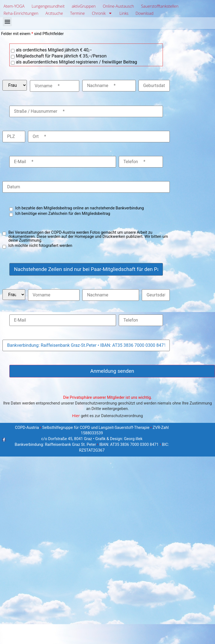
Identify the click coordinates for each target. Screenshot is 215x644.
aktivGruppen (84, 6)
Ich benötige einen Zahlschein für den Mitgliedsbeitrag (63, 214)
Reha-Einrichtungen (21, 13)
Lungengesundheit (48, 6)
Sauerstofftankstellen (160, 6)
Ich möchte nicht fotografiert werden (40, 246)
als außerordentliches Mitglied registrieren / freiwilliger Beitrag (77, 62)
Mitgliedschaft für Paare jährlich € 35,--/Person (61, 56)
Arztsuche (54, 13)
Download (144, 13)
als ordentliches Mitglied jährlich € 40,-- (54, 50)
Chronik (102, 13)
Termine (77, 13)
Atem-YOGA (14, 6)
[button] (7, 22)
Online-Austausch (118, 6)
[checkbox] (13, 51)
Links (124, 13)
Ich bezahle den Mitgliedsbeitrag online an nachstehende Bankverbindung (80, 208)
